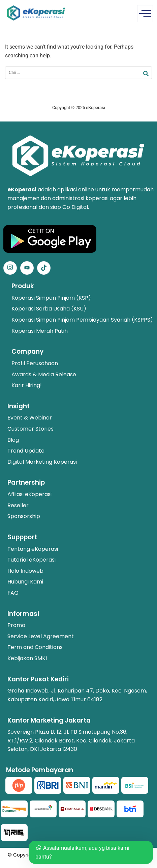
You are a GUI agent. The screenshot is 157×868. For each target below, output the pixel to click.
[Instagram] (10, 268)
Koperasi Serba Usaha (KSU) (49, 309)
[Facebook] (27, 268)
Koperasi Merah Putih (40, 331)
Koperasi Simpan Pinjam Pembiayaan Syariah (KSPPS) (82, 320)
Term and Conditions (35, 647)
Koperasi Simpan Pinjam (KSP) (51, 298)
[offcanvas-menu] (145, 14)
